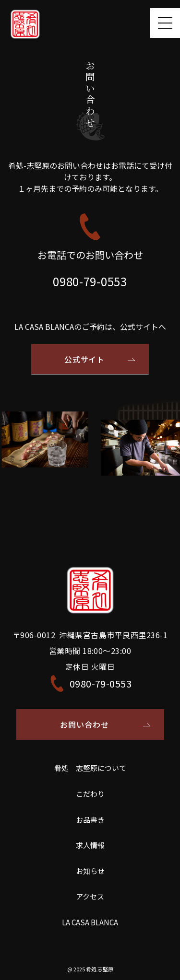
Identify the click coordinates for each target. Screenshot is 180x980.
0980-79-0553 (90, 281)
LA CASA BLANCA (90, 922)
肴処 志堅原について (90, 768)
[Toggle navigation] (165, 23)
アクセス (90, 896)
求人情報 (90, 845)
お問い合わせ (84, 724)
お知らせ (90, 871)
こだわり (90, 794)
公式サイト (85, 359)
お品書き (90, 820)
